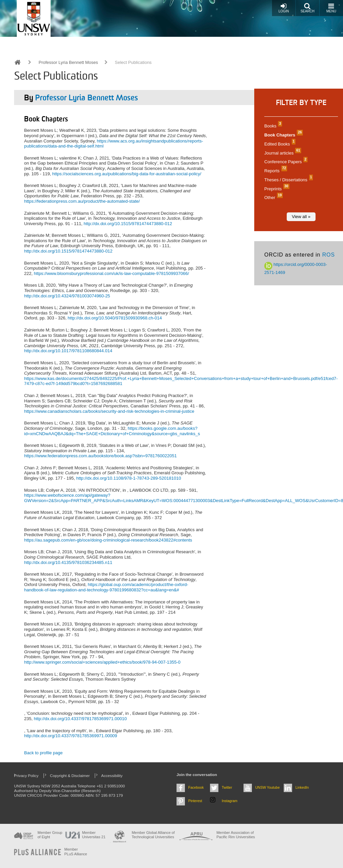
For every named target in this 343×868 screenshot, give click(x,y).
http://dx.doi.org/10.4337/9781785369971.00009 (71, 736)
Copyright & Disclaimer (70, 776)
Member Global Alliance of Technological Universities (153, 835)
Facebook (196, 787)
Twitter (227, 787)
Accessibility (112, 776)
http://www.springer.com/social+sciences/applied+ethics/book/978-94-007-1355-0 (102, 662)
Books (272, 126)
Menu (331, 8)
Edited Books (279, 144)
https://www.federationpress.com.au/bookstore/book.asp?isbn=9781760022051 (100, 456)
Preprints (276, 189)
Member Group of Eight (50, 835)
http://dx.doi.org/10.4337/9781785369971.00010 (80, 719)
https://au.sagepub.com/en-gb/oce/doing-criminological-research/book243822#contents (108, 540)
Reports (275, 171)
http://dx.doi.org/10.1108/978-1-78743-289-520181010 (128, 478)
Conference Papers (285, 162)
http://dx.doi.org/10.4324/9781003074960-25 (67, 296)
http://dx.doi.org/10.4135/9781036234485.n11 (68, 562)
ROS (329, 255)
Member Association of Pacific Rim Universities (236, 835)
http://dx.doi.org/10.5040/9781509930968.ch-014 (115, 318)
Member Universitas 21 (94, 835)
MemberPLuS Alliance (76, 851)
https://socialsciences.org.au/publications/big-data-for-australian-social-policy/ (127, 174)
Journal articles (282, 153)
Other (273, 198)
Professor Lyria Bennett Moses (68, 62)
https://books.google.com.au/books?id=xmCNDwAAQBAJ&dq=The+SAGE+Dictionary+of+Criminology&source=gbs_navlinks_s (112, 431)
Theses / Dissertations (288, 180)
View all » (301, 217)
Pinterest (195, 801)
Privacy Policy (26, 776)
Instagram (230, 801)
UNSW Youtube (267, 787)
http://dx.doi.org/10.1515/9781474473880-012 (128, 224)
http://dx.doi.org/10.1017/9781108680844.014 (68, 351)
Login (284, 8)
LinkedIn (302, 787)
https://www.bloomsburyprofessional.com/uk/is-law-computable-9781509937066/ (111, 273)
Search (307, 8)
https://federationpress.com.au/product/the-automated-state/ (82, 201)
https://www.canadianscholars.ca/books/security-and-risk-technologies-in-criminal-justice (109, 411)
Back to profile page (43, 753)
